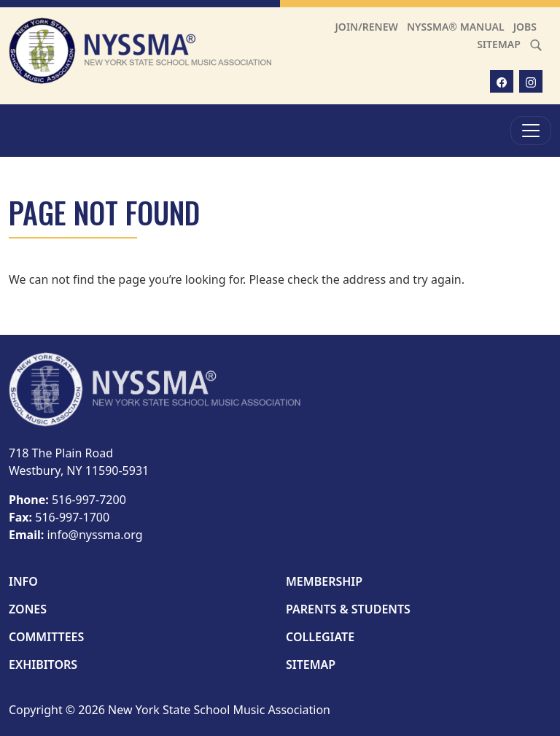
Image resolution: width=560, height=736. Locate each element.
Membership (324, 581)
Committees (46, 637)
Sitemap (499, 44)
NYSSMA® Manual (456, 27)
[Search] (536, 44)
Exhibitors (43, 665)
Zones (28, 609)
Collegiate (320, 637)
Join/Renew (367, 27)
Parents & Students (348, 609)
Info (23, 581)
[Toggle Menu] (531, 131)
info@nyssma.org (94, 535)
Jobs (525, 27)
